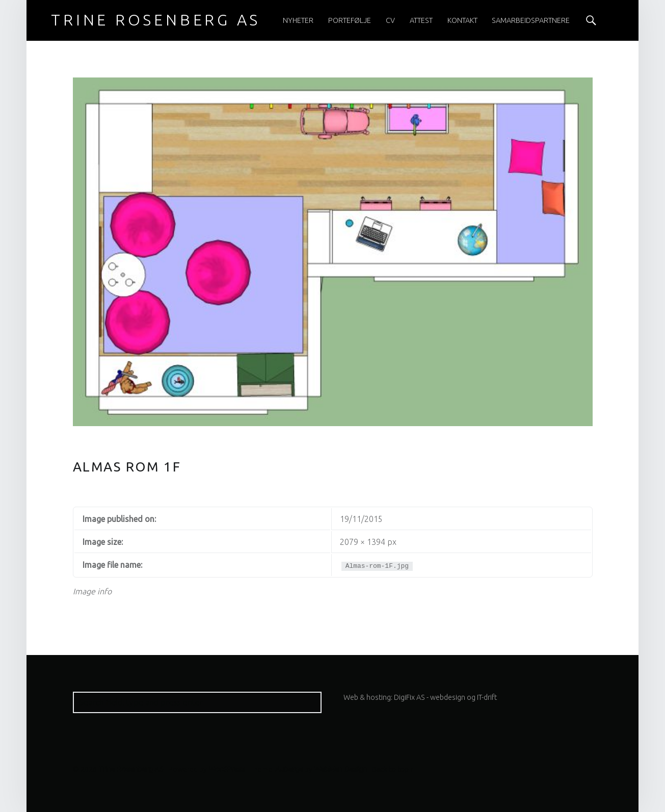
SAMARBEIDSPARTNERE (531, 20)
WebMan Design (340, 769)
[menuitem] (298, 20)
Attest (421, 20)
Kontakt (462, 20)
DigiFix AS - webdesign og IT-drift (445, 697)
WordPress (227, 769)
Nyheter (298, 20)
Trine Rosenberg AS (131, 769)
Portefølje (350, 20)
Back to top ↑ (393, 769)
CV (390, 20)
